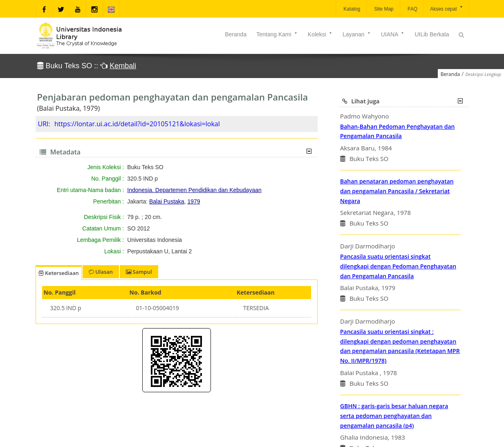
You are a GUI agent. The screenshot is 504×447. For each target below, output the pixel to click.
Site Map (383, 9)
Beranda (236, 34)
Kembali (123, 66)
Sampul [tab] (139, 272)
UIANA (393, 34)
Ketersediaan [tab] (59, 273)
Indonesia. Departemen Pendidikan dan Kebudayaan (194, 190)
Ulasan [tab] (101, 272)
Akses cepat (447, 8)
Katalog (351, 9)
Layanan (357, 34)
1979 (194, 201)
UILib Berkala (432, 34)
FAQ (412, 9)
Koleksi (320, 34)
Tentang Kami (277, 34)
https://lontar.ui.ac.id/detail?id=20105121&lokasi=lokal (137, 124)
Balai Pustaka (167, 201)
